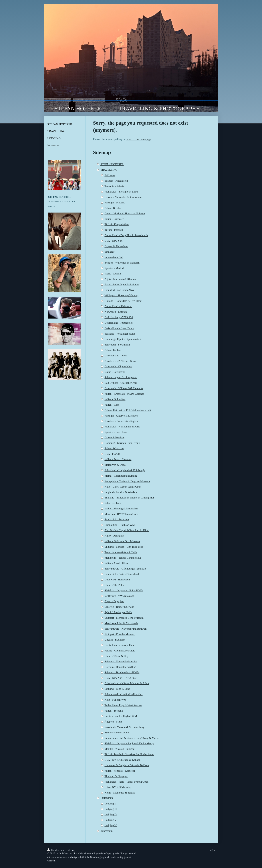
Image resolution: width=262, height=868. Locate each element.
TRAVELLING (109, 170)
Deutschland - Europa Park (119, 645)
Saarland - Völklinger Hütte (120, 334)
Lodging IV (111, 814)
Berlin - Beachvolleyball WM (121, 716)
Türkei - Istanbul (114, 230)
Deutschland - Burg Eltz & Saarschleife (126, 235)
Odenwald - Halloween (117, 580)
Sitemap (71, 850)
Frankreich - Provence (117, 519)
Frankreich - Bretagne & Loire (121, 192)
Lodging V (110, 820)
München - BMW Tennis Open (121, 514)
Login (212, 850)
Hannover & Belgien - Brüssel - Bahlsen (127, 765)
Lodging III (111, 809)
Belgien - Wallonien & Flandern (122, 263)
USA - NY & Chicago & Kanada (122, 760)
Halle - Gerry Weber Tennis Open (123, 487)
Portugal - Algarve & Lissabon (121, 416)
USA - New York (114, 241)
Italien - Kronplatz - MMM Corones (124, 394)
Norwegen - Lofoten (116, 312)
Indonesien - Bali (114, 257)
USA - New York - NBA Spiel (121, 678)
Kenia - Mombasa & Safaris (120, 793)
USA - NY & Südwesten (118, 787)
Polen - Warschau (114, 448)
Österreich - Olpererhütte (118, 366)
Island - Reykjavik (115, 372)
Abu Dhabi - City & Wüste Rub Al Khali (127, 530)
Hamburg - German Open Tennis (122, 443)
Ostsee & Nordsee (114, 437)
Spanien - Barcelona (116, 432)
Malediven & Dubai (115, 465)
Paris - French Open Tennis (119, 328)
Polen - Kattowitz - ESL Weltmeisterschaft (128, 410)
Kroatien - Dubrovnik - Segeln (121, 421)
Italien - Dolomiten (115, 399)
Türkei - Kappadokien (116, 224)
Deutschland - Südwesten (118, 306)
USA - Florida (112, 454)
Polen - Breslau (113, 208)
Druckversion (56, 850)
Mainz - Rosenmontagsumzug (121, 476)
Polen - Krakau (113, 350)
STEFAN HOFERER (112, 164)
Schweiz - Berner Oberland (119, 607)
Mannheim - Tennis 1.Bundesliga (123, 558)
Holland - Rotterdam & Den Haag (123, 301)
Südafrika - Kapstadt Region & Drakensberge (129, 743)
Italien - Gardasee (114, 219)
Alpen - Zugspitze (114, 601)
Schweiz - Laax (113, 503)
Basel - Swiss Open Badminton (122, 284)
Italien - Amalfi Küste (116, 563)
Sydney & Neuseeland (117, 733)
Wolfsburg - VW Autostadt (119, 596)
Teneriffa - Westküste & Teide (121, 552)
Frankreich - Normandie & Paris (122, 427)
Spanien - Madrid (114, 268)
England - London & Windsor (121, 492)
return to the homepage (138, 139)
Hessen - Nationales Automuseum (123, 197)
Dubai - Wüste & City (116, 656)
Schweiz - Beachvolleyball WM (122, 672)
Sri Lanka (110, 175)
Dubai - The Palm (114, 585)
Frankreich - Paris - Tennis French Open (126, 782)
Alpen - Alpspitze (114, 536)
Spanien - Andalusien (116, 181)
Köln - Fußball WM (115, 700)
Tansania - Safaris (114, 186)
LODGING (107, 798)
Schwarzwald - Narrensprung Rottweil (125, 629)
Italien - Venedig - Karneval (120, 771)
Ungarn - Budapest (115, 640)
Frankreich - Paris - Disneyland (122, 574)
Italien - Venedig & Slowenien (121, 508)
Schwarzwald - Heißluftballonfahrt (123, 694)
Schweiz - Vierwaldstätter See (121, 661)
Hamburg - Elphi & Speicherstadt (123, 339)
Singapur (109, 252)
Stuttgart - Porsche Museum (120, 634)
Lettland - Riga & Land (117, 689)
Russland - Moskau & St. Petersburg (124, 727)
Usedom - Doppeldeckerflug (120, 667)
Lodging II (110, 804)
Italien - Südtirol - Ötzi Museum (122, 541)
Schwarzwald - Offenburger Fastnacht (125, 569)
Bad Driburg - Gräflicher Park (121, 383)
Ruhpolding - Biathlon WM (120, 525)
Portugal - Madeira (115, 203)
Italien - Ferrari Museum (118, 459)
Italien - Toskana (114, 711)
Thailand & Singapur (116, 776)
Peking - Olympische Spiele (120, 651)
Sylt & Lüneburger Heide (118, 612)
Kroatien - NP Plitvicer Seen (120, 361)
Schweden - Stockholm (117, 345)
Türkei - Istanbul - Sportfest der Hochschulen (129, 754)
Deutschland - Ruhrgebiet (118, 323)
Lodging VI (111, 825)
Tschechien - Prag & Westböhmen (123, 705)
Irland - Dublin (113, 274)
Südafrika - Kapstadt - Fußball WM (124, 590)
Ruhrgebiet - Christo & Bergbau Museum (127, 481)
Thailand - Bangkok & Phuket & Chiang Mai (129, 498)
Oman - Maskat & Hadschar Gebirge (125, 213)
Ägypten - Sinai (113, 722)
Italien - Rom (112, 405)
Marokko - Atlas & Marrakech (121, 623)
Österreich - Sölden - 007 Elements (124, 388)
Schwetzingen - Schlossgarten (121, 377)
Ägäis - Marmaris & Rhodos (120, 279)
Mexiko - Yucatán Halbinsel (120, 749)
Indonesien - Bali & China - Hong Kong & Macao (132, 738)
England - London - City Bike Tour (124, 547)
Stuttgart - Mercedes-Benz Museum (124, 618)
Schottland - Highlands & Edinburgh (125, 470)
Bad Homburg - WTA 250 (119, 317)
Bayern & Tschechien (116, 246)
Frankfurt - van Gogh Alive (119, 290)
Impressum (107, 831)
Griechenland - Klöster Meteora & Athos (127, 683)
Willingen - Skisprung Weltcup (121, 295)
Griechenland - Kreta (116, 356)
